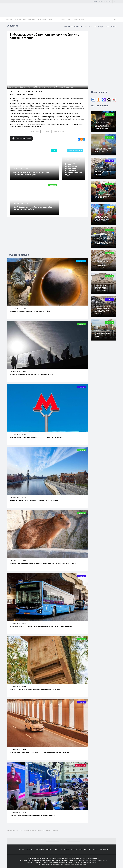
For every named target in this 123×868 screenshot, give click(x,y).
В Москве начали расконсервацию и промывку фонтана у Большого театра (101, 288)
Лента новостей (20, 20)
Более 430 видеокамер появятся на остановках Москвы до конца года (74, 169)
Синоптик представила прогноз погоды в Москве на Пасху (32, 374)
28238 (23, 750)
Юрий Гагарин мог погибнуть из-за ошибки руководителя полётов (33, 208)
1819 (108, 261)
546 (108, 123)
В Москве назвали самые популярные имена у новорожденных (103, 150)
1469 (108, 238)
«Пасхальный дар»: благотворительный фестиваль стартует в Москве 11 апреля (102, 218)
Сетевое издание (70, 858)
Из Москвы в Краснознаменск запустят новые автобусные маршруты (103, 172)
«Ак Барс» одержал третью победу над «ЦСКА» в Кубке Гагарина (31, 173)
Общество (52, 20)
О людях (100, 27)
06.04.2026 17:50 (100, 331)
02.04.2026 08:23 (15, 560)
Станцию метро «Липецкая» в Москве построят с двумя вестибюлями (36, 437)
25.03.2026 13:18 (15, 750)
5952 (79, 160)
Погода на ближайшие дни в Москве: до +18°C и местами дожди (34, 500)
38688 (23, 560)
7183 (27, 203)
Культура (61, 20)
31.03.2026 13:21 (15, 308)
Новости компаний (91, 849)
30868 (23, 686)
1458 (108, 192)
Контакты (104, 849)
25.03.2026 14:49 (15, 686)
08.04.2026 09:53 (100, 167)
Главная (21, 849)
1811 (108, 283)
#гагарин (46, 132)
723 (108, 146)
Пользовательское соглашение (96, 860)
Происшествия (79, 20)
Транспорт (82, 387)
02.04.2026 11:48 (15, 371)
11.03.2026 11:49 (15, 623)
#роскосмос (34, 132)
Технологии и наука (78, 27)
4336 (108, 331)
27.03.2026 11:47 (15, 434)
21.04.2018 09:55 (19, 168)
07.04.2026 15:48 (100, 214)
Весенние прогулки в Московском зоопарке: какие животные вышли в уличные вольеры (43, 563)
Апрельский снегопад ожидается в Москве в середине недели (102, 265)
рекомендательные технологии (77, 864)
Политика (31, 20)
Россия (9, 20)
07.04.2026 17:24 (100, 192)
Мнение (106, 27)
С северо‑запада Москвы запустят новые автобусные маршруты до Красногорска (41, 626)
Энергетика (81, 261)
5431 (27, 168)
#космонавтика (60, 132)
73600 (23, 371)
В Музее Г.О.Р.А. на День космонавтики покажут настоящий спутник (102, 196)
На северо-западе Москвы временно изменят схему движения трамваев (103, 242)
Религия (88, 27)
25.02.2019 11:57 (31, 92)
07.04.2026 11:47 (100, 261)
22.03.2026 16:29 (15, 813)
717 (108, 167)
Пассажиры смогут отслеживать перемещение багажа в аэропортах (32, 830)
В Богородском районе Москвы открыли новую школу (102, 335)
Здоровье (113, 27)
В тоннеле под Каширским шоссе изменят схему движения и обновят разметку (39, 752)
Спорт (69, 20)
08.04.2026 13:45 (100, 146)
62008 (23, 434)
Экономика (42, 20)
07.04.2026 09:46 (100, 283)
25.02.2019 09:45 (71, 160)
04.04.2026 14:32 (15, 497)
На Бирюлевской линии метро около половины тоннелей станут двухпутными (102, 311)
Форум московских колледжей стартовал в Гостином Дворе (32, 815)
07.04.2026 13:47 (100, 238)
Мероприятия (81, 765)
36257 (23, 623)
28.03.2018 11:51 (19, 203)
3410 (108, 306)
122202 (24, 308)
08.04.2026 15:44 (100, 123)
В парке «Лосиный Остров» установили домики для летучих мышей (35, 689)
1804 (108, 214)
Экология (67, 27)
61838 (23, 497)
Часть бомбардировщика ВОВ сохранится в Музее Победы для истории (103, 127)
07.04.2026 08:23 (100, 306)
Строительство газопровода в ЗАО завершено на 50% (30, 311)
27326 (23, 813)
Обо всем (94, 27)
